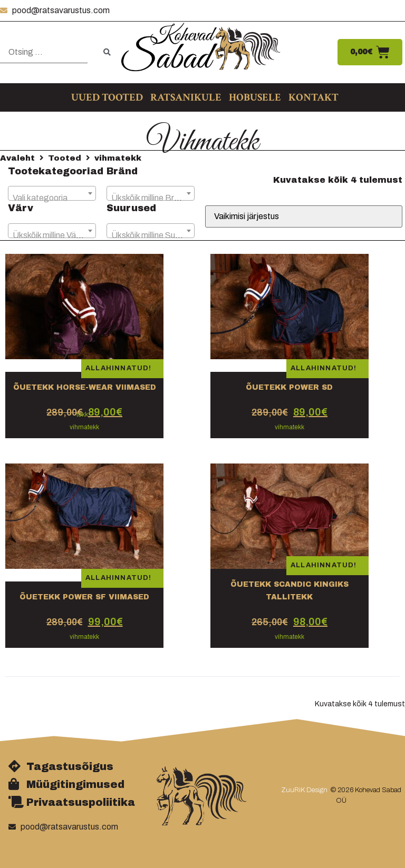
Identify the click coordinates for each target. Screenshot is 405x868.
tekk (82, 415)
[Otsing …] (44, 52)
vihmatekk (84, 427)
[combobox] (52, 193)
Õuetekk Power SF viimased (84, 597)
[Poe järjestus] (304, 216)
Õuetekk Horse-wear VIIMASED (85, 387)
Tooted (65, 158)
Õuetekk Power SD (289, 387)
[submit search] (107, 52)
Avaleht (17, 158)
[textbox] (52, 198)
